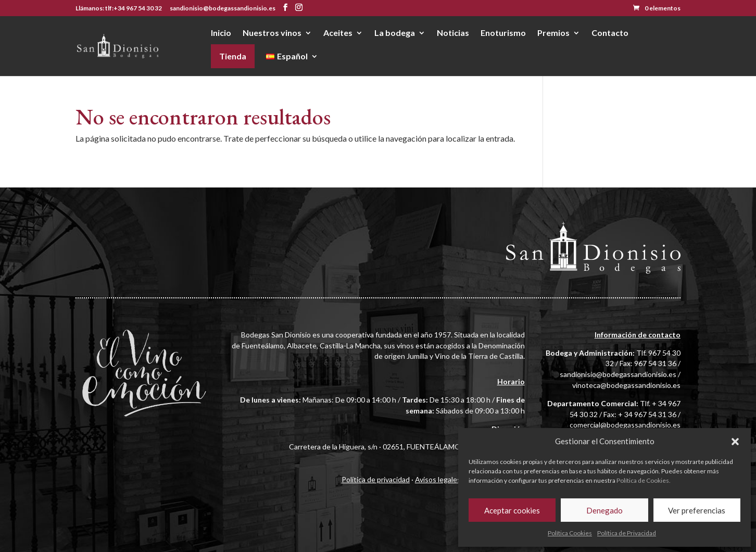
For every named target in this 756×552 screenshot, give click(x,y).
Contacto (610, 33)
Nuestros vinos (272, 33)
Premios (553, 33)
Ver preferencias (697, 510)
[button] (735, 442)
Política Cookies (570, 533)
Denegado (604, 510)
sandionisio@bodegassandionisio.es (618, 374)
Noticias (453, 33)
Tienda (233, 56)
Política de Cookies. (644, 480)
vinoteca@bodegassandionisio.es (626, 385)
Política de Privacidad (627, 533)
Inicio (221, 33)
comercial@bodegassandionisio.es (625, 425)
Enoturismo (503, 33)
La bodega (395, 33)
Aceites (338, 33)
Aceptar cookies (512, 510)
